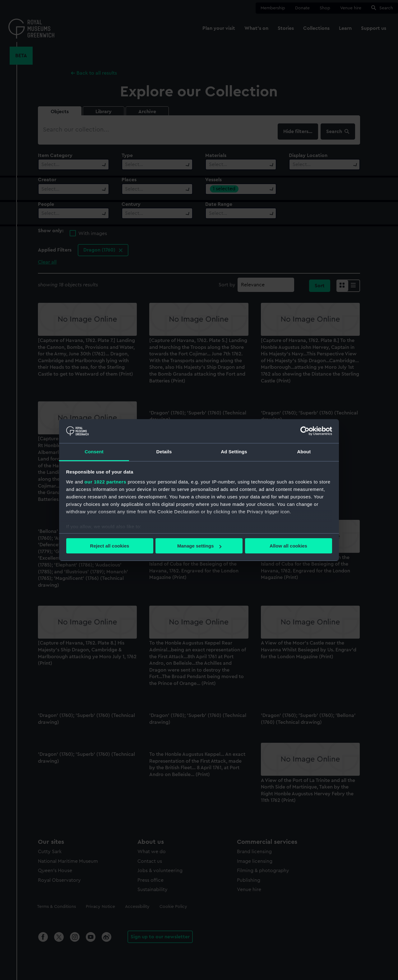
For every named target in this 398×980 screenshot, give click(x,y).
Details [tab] (164, 452)
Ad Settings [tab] (234, 452)
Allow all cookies (288, 546)
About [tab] (304, 452)
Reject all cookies (110, 546)
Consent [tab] (94, 452)
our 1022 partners (105, 482)
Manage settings (199, 546)
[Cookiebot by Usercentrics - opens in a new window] (305, 431)
